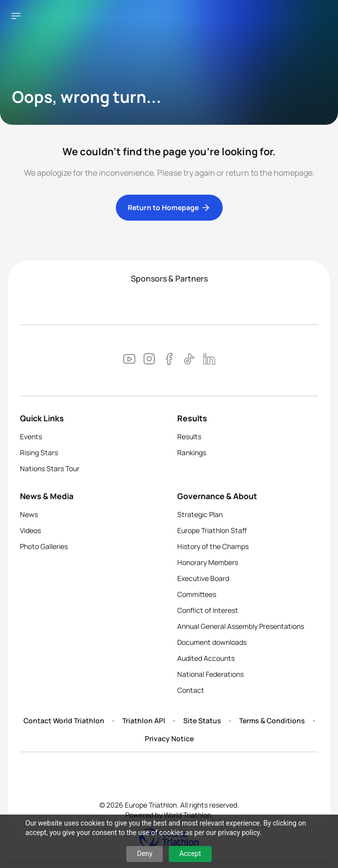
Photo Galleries (44, 546)
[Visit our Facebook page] (169, 360)
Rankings (192, 452)
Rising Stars (39, 452)
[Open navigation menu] (16, 16)
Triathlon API (144, 721)
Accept (190, 854)
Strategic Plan (200, 514)
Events (31, 436)
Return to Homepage (169, 208)
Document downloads (212, 642)
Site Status (202, 721)
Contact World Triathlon (64, 721)
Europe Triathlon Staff (212, 530)
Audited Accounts (206, 658)
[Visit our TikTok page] (189, 360)
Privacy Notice (169, 738)
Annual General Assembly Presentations (241, 626)
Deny (145, 854)
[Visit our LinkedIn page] (209, 360)
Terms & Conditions (272, 721)
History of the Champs (213, 546)
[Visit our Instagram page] (149, 360)
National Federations (210, 674)
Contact (191, 690)
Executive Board (203, 578)
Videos (30, 530)
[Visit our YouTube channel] (129, 360)
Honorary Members (208, 562)
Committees (197, 594)
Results (189, 436)
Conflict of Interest (208, 610)
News (29, 514)
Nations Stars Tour (50, 468)
